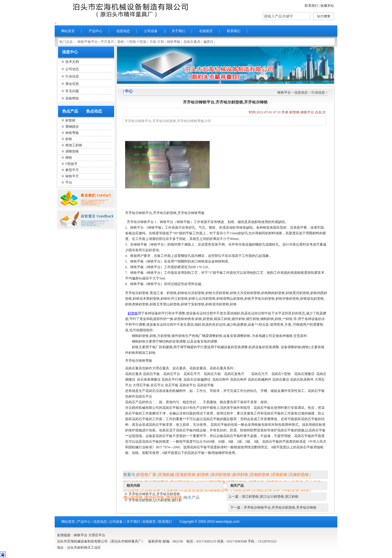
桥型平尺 (72, 170)
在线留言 (206, 31)
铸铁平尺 (72, 176)
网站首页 (68, 31)
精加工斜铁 (74, 145)
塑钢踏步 (72, 127)
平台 (69, 182)
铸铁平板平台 (88, 42)
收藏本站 (327, 6)
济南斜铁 (280, 475)
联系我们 (311, 6)
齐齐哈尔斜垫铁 (137, 293)
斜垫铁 (70, 120)
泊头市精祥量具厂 (131, 10)
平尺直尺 (107, 42)
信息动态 (123, 31)
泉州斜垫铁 (221, 475)
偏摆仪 (208, 42)
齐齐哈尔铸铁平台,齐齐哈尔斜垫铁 (154, 494)
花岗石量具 (192, 42)
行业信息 (318, 92)
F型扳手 (71, 164)
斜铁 (69, 139)
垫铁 (121, 42)
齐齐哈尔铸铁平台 (140, 222)
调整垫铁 (72, 151)
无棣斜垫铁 (299, 475)
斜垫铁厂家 (147, 475)
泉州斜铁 (240, 475)
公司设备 (151, 31)
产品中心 (96, 31)
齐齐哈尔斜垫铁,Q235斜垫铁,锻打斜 (155, 500)
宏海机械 (166, 475)
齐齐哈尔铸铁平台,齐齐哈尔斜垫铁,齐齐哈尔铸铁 (280, 508)
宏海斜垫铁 (186, 475)
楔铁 (69, 158)
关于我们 (178, 31)
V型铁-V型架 (137, 42)
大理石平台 (97, 535)
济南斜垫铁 (260, 475)
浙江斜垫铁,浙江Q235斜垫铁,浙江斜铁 (270, 497)
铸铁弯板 (174, 42)
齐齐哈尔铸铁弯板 (139, 361)
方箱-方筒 (157, 42)
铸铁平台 (284, 92)
